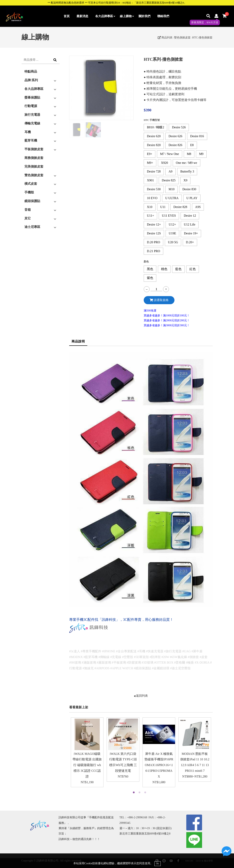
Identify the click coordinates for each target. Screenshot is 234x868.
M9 (201, 154)
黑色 (150, 269)
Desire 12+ (154, 224)
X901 (150, 180)
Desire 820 (154, 145)
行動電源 (31, 106)
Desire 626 (175, 136)
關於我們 (145, 16)
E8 (192, 145)
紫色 (150, 278)
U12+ (172, 224)
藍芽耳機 (31, 140)
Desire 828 (180, 207)
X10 (150, 207)
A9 (171, 171)
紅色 (193, 269)
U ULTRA (172, 198)
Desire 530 (154, 189)
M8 (189, 154)
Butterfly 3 (187, 171)
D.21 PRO (153, 251)
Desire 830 (189, 189)
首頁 (67, 16)
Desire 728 (154, 171)
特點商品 (31, 71)
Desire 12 (190, 216)
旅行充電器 (32, 115)
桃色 (164, 269)
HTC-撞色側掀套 (202, 37)
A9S (198, 207)
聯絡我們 (163, 16)
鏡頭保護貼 (32, 201)
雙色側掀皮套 (182, 37)
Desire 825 (169, 180)
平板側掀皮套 (34, 149)
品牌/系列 (31, 80)
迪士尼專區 (32, 227)
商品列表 (165, 37)
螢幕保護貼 (32, 97)
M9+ (150, 163)
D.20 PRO (153, 242)
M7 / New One (170, 154)
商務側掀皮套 (34, 158)
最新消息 (82, 16)
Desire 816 (197, 136)
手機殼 (29, 192)
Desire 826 (175, 145)
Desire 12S (154, 233)
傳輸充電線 (32, 123)
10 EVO (152, 198)
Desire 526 (179, 127)
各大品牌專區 (105, 16)
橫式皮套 (31, 184)
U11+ (150, 216)
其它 (28, 218)
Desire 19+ (191, 233)
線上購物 (127, 16)
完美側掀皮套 (34, 166)
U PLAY (192, 198)
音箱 (28, 210)
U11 (163, 207)
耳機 (28, 132)
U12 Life (190, 224)
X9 (186, 180)
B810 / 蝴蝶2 (155, 127)
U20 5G (173, 242)
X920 (165, 163)
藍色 (178, 269)
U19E (172, 233)
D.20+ (190, 242)
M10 (172, 189)
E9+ (150, 154)
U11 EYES (169, 216)
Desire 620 (154, 136)
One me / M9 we (186, 163)
